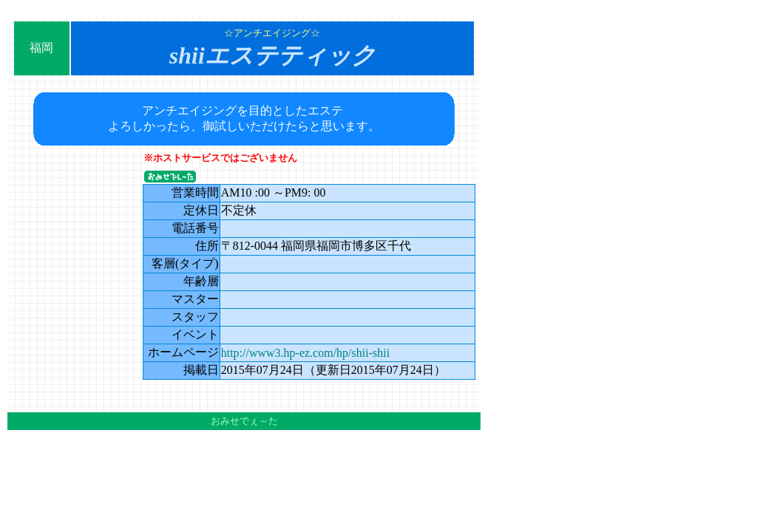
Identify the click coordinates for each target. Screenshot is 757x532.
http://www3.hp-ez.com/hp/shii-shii (305, 353)
